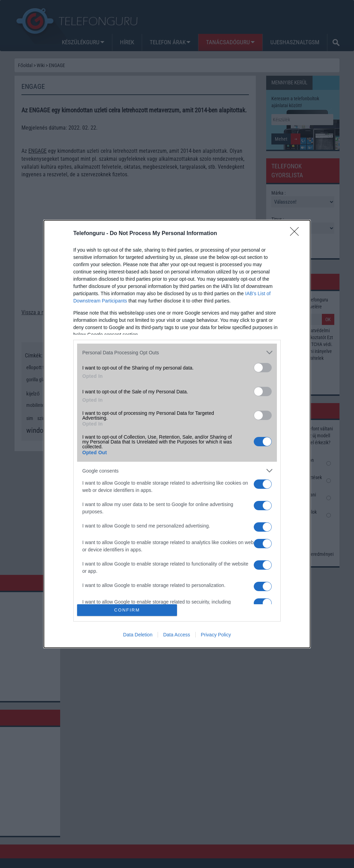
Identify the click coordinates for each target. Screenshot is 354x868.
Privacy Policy (216, 635)
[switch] (263, 368)
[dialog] (177, 434)
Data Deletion (138, 635)
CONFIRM (127, 610)
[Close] (297, 234)
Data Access (177, 635)
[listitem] (177, 352)
